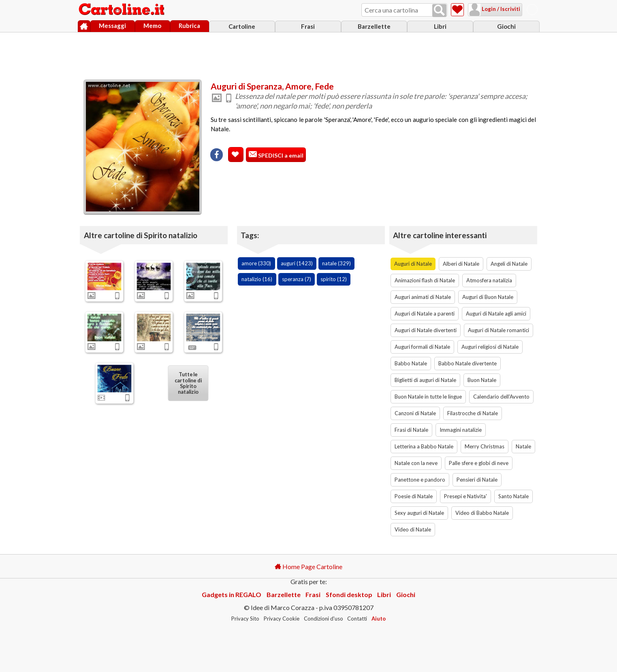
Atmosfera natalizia (489, 280)
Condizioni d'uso (323, 619)
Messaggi (112, 26)
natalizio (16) (257, 279)
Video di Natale (413, 529)
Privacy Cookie (282, 619)
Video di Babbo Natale (482, 513)
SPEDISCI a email (280, 155)
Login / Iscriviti (500, 9)
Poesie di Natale (414, 496)
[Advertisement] (309, 54)
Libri (440, 26)
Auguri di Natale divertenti (426, 330)
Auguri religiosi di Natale (490, 347)
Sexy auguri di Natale (419, 513)
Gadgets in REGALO (232, 594)
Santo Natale (513, 496)
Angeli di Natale (509, 264)
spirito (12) (334, 279)
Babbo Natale (411, 363)
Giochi (506, 26)
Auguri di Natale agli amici (496, 314)
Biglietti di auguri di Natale (425, 380)
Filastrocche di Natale (473, 413)
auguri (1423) (297, 263)
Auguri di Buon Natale (488, 297)
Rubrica (189, 26)
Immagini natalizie (461, 430)
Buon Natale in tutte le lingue (428, 397)
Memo (152, 26)
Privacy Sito (245, 619)
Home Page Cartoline (308, 566)
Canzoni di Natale (415, 413)
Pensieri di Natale (477, 480)
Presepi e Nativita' (465, 496)
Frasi (308, 26)
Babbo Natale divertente (468, 363)
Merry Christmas (485, 446)
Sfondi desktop (349, 594)
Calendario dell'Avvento (501, 397)
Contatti (357, 619)
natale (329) (336, 263)
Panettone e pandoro (420, 480)
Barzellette (374, 26)
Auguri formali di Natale (422, 347)
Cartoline (242, 26)
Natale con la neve (416, 463)
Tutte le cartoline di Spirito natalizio (188, 383)
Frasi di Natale (411, 430)
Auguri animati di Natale (423, 297)
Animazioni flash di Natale (425, 280)
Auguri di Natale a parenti (425, 314)
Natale (523, 446)
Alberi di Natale (461, 264)
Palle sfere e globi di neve (479, 463)
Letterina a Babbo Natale (424, 446)
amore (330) (256, 263)
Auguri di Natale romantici (499, 330)
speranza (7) (297, 279)
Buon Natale (482, 380)
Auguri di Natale (413, 264)
